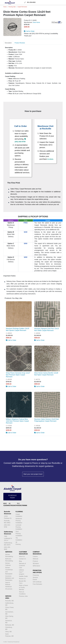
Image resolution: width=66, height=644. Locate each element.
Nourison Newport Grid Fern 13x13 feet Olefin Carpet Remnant (47, 329)
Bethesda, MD (10, 625)
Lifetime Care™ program (22, 572)
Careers (35, 556)
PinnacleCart (16, 642)
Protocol (35, 561)
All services (9, 589)
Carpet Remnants (22, 7)
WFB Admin (36, 566)
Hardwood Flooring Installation (19, 521)
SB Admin (36, 563)
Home (5, 7)
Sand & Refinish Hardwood (8, 585)
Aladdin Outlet (23, 576)
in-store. (50, 159)
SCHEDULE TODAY (12, 497)
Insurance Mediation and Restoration (10, 578)
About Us (22, 556)
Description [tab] (8, 43)
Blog (20, 561)
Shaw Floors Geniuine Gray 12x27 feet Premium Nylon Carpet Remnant (18, 375)
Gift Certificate (37, 582)
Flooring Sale (12, 7)
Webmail (35, 559)
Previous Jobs (23, 596)
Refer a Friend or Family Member (23, 587)
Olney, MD (8, 632)
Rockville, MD (9, 601)
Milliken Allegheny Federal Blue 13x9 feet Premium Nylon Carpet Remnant (17, 421)
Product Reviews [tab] (20, 43)
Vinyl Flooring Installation (19, 534)
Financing (36, 575)
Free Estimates (37, 584)
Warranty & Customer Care (22, 566)
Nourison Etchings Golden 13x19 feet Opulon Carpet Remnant (17, 329)
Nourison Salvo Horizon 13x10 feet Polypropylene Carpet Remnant (46, 420)
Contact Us (22, 559)
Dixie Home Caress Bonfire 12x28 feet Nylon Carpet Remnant (46, 374)
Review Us (22, 579)
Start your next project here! (33, 474)
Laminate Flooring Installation (19, 527)
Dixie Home (36, 22)
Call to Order (29, 31)
